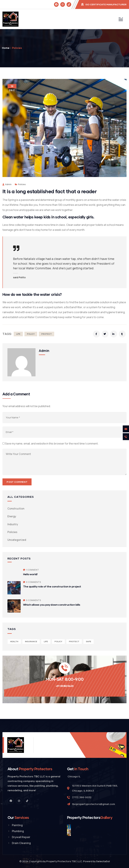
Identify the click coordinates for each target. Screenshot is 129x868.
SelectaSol (103, 861)
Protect (46, 334)
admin (7, 184)
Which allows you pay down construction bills (52, 605)
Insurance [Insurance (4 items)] (31, 641)
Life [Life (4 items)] (46, 641)
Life (18, 334)
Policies (17, 48)
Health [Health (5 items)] (14, 641)
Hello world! (30, 574)
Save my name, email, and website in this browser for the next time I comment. (52, 444)
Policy (31, 334)
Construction (16, 509)
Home (6, 48)
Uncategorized (17, 540)
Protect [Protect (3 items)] (74, 641)
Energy (12, 516)
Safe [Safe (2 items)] (89, 641)
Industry (13, 524)
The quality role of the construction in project (52, 586)
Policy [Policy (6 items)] (58, 641)
